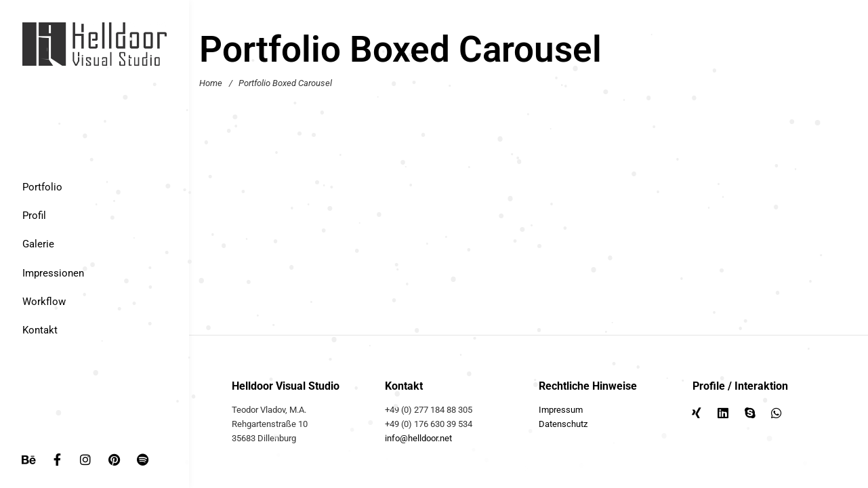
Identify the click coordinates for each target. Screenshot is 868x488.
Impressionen (53, 273)
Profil (34, 216)
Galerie (38, 244)
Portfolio (42, 187)
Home (211, 83)
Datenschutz (563, 424)
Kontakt (40, 330)
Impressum (561, 410)
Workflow (44, 302)
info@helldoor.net (418, 438)
